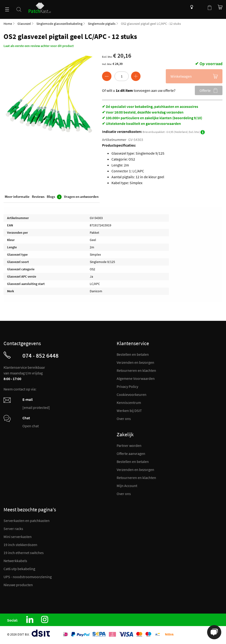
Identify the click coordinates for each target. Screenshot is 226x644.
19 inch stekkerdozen (20, 545)
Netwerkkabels (15, 561)
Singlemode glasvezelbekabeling (59, 24)
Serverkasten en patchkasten (27, 521)
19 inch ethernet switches (24, 553)
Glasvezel (24, 24)
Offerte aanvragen (131, 453)
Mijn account (200, 7)
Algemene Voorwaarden (136, 378)
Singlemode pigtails (102, 24)
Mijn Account (127, 486)
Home (8, 24)
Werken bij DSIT (129, 411)
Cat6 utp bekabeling (19, 569)
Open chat (31, 426)
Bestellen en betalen (133, 354)
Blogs (54, 197)
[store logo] (42, 6)
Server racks (13, 529)
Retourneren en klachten (136, 370)
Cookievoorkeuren (132, 394)
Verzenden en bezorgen (135, 362)
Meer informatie (17, 197)
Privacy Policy (127, 386)
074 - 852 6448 (41, 356)
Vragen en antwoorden (81, 197)
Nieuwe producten (18, 585)
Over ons (124, 419)
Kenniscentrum (190, 7)
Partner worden (129, 445)
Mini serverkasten (18, 537)
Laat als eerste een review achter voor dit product (39, 46)
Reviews (38, 197)
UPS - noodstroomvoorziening (28, 577)
